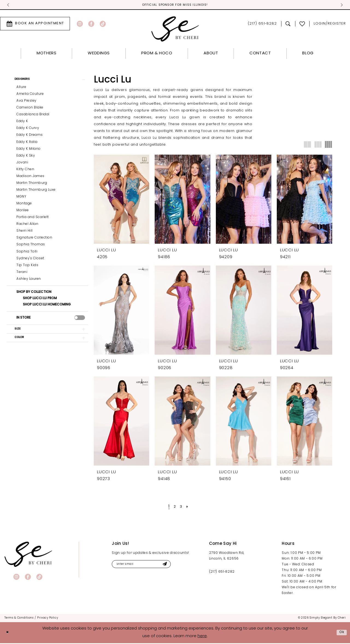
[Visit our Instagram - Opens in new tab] (80, 24)
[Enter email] (148, 565)
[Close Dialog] (8, 633)
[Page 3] (181, 507)
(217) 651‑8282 (222, 572)
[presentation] (80, 320)
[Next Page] (189, 507)
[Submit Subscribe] (177, 565)
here (202, 637)
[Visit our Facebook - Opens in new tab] (91, 24)
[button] (47, 81)
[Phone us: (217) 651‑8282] (262, 24)
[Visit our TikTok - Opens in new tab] (103, 24)
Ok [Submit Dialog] (341, 633)
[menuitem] (88, 24)
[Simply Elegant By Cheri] (175, 30)
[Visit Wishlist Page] (302, 24)
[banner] (28, 555)
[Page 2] (174, 507)
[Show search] (288, 24)
